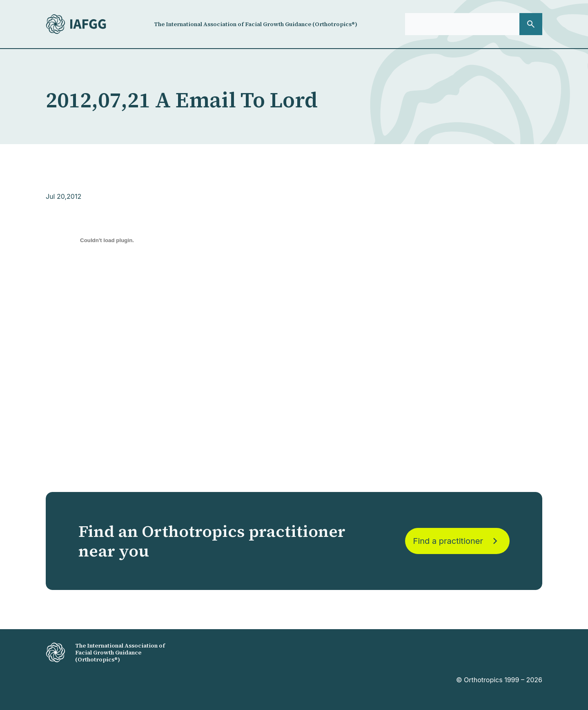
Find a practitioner (457, 541)
